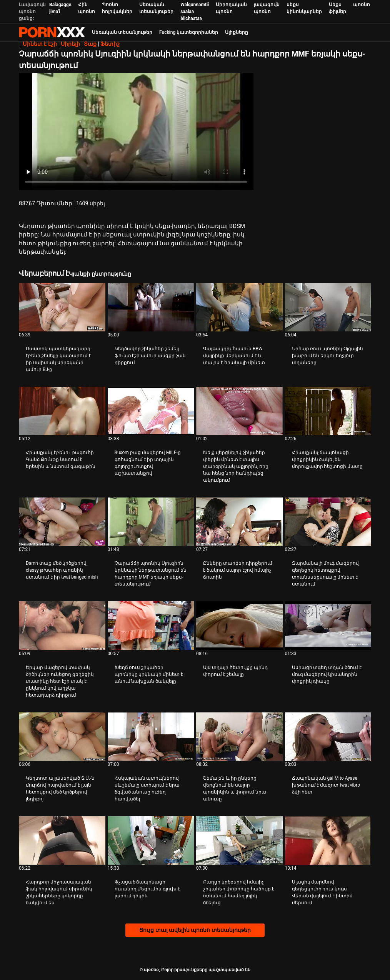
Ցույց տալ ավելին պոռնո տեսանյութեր (195, 930)
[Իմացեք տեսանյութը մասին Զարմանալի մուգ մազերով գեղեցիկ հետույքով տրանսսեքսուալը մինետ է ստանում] (328, 522)
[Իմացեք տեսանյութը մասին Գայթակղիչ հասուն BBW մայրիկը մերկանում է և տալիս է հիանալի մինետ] (239, 307)
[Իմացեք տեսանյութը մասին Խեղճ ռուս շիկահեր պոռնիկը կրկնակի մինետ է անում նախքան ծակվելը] (151, 626)
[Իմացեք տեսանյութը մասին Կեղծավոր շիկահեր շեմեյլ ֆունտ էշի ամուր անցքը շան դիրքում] (151, 307)
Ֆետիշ (110, 44)
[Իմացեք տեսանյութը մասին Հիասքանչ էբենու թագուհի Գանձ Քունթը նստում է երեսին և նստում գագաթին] (62, 411)
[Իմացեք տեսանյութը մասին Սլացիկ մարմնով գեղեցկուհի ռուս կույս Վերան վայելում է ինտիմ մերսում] (328, 840)
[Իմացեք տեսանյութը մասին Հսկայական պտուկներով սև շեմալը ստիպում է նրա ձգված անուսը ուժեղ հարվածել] (151, 737)
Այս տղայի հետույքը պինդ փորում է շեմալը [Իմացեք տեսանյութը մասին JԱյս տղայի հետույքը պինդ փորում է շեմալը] (235, 671)
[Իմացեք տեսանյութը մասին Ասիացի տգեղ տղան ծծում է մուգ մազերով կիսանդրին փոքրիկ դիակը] (328, 626)
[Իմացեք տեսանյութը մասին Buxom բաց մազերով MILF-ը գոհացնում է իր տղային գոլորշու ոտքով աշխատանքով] (151, 411)
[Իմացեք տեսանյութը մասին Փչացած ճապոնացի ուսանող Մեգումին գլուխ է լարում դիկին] (151, 840)
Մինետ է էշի (40, 44)
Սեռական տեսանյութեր (122, 32)
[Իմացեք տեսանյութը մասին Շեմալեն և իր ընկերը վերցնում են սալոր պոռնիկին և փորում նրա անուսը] (239, 737)
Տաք (90, 44)
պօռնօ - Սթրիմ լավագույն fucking (52, 32)
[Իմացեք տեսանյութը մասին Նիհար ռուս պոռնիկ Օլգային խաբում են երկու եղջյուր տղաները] (328, 307)
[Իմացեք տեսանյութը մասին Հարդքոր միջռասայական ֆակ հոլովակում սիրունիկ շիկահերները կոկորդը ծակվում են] (62, 840)
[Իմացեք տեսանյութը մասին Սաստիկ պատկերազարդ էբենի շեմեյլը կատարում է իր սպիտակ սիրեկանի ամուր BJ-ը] (62, 307)
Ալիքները (237, 32)
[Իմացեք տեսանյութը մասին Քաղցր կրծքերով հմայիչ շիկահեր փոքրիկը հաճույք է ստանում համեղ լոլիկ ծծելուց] (239, 840)
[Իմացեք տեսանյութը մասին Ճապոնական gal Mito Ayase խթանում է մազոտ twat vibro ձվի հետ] (328, 737)
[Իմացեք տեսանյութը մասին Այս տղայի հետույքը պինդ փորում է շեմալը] (239, 626)
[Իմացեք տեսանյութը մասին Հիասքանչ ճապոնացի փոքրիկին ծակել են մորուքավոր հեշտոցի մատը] (328, 411)
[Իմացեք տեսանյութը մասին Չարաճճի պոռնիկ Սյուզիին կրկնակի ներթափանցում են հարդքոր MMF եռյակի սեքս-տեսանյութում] (151, 522)
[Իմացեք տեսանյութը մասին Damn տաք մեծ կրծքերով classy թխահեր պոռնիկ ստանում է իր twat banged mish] (62, 522)
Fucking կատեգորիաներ (189, 32)
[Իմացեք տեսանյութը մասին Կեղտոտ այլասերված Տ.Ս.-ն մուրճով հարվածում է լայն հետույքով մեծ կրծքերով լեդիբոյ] (62, 737)
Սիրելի (70, 44)
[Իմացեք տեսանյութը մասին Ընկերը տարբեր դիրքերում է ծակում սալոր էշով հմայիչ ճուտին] (239, 522)
